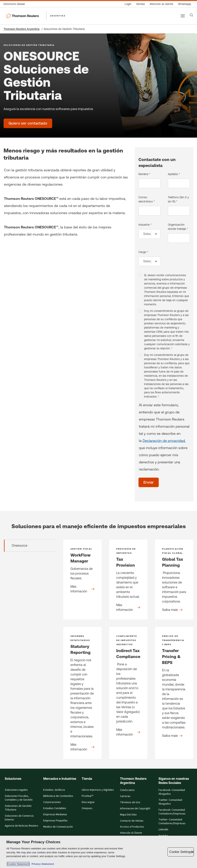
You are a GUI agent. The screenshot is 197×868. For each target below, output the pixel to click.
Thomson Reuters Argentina (22, 29)
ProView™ (87, 796)
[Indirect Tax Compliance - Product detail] (128, 693)
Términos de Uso (130, 802)
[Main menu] (183, 16)
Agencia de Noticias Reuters (22, 826)
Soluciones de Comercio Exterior (19, 818)
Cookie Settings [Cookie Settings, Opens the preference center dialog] (181, 852)
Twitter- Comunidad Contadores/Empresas (172, 822)
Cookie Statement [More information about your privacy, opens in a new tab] (18, 864)
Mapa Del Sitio (128, 815)
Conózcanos (127, 790)
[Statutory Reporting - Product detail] (82, 693)
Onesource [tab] (20, 546)
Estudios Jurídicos (54, 790)
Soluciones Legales (16, 790)
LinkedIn (163, 830)
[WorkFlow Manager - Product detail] (82, 580)
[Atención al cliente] (161, 4)
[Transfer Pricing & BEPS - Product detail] (174, 693)
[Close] (193, 852)
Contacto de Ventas (132, 821)
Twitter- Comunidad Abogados (170, 802)
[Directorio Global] (15, 4)
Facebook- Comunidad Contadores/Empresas (172, 812)
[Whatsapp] (185, 4)
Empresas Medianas (55, 814)
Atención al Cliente (131, 833)
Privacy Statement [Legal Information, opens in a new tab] (42, 864)
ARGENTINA (58, 16)
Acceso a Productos (132, 827)
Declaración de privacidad (164, 441)
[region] (98, 852)
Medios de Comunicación (58, 827)
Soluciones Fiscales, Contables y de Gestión (19, 798)
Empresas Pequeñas (55, 821)
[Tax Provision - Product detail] (128, 580)
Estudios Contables (55, 808)
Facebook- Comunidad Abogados (172, 792)
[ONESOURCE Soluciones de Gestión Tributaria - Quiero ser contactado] (28, 123)
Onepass (87, 808)
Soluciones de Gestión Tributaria (18, 808)
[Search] (191, 15)
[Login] (128, 4)
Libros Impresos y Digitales (98, 790)
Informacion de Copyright (135, 809)
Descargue (88, 802)
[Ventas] (140, 4)
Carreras (125, 796)
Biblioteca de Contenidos (58, 796)
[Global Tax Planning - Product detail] (174, 580)
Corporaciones (52, 802)
